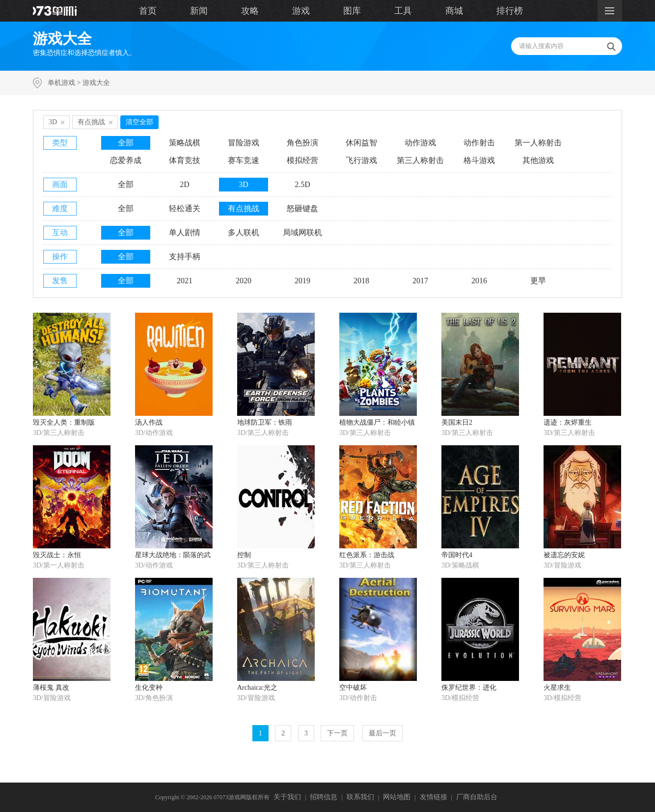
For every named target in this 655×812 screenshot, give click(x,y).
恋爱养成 (126, 160)
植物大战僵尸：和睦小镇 (377, 422)
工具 (403, 11)
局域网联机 (302, 232)
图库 (352, 11)
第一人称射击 (538, 143)
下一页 (337, 733)
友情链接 (434, 797)
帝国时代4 (457, 555)
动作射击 (479, 143)
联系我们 (360, 797)
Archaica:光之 (257, 688)
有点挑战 (244, 208)
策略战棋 (185, 143)
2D (185, 184)
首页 (148, 11)
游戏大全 (96, 83)
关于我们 (287, 797)
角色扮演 (302, 143)
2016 (479, 281)
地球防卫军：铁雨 (265, 422)
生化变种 (149, 688)
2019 (302, 281)
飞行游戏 (361, 160)
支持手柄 (185, 257)
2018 (361, 281)
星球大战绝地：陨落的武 (173, 555)
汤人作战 (149, 422)
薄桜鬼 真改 (51, 688)
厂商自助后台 (477, 797)
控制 (244, 555)
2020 (244, 281)
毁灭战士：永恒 (57, 555)
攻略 (250, 11)
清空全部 (139, 122)
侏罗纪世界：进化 (469, 688)
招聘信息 (324, 797)
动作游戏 (420, 143)
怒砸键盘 (302, 208)
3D (244, 184)
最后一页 (382, 733)
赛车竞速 (244, 160)
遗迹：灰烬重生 (568, 422)
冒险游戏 (244, 143)
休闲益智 (361, 143)
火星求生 (557, 688)
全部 (126, 143)
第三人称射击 (420, 160)
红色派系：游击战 (367, 555)
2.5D (302, 184)
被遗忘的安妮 (564, 555)
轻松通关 (185, 208)
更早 (538, 281)
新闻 (199, 11)
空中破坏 (353, 688)
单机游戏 (61, 83)
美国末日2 (457, 422)
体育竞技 (185, 160)
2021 (185, 281)
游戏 (301, 11)
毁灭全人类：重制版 (64, 422)
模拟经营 (302, 160)
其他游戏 (538, 160)
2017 (420, 281)
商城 (454, 11)
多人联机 (244, 232)
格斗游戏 (479, 160)
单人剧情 (185, 232)
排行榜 (510, 11)
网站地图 (397, 797)
